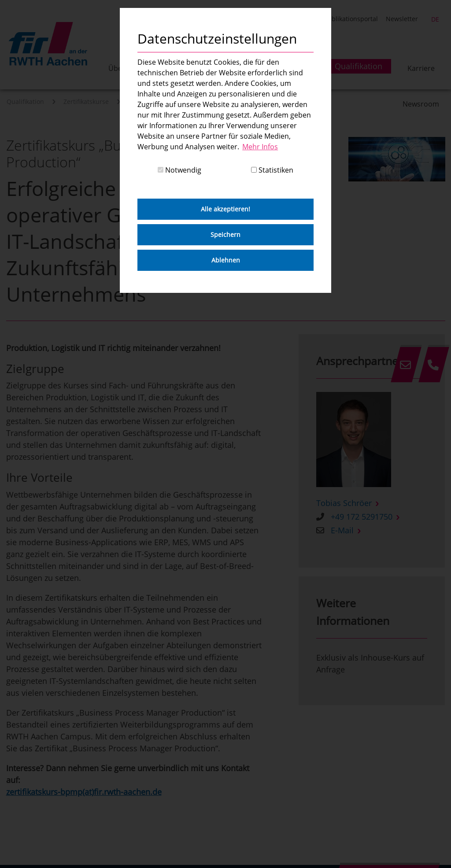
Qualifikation (25, 102)
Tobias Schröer (344, 503)
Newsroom (421, 104)
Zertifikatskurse (86, 102)
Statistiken (272, 170)
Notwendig (179, 170)
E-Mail (342, 530)
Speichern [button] (225, 235)
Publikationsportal (351, 19)
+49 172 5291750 (362, 517)
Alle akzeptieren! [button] (225, 209)
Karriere (421, 68)
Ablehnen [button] (226, 260)
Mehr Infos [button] (260, 147)
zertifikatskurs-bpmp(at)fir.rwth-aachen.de (84, 792)
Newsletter (402, 19)
